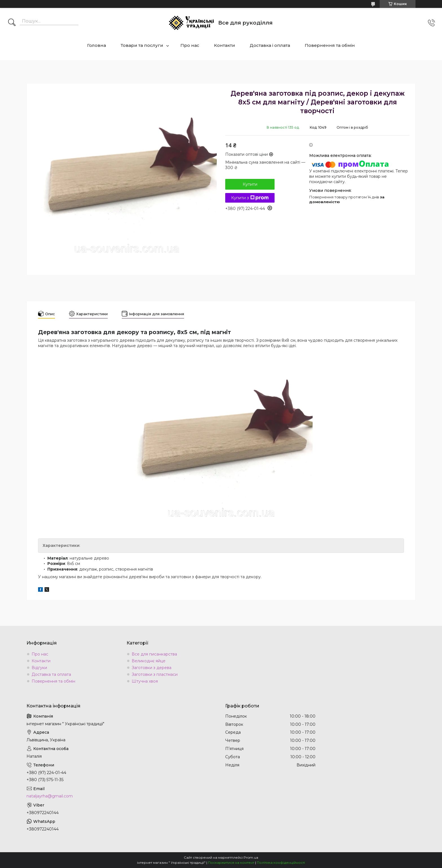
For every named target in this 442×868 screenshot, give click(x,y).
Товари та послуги (142, 45)
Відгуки (39, 668)
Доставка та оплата (51, 674)
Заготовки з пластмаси (155, 674)
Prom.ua (251, 857)
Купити (250, 184)
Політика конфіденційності (281, 862)
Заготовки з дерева (152, 668)
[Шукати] (12, 23)
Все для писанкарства (154, 654)
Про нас (190, 45)
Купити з (250, 198)
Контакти (225, 45)
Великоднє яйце (149, 661)
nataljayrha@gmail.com (50, 796)
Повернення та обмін (330, 45)
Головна (97, 45)
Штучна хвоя (145, 681)
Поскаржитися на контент (231, 862)
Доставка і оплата (270, 45)
